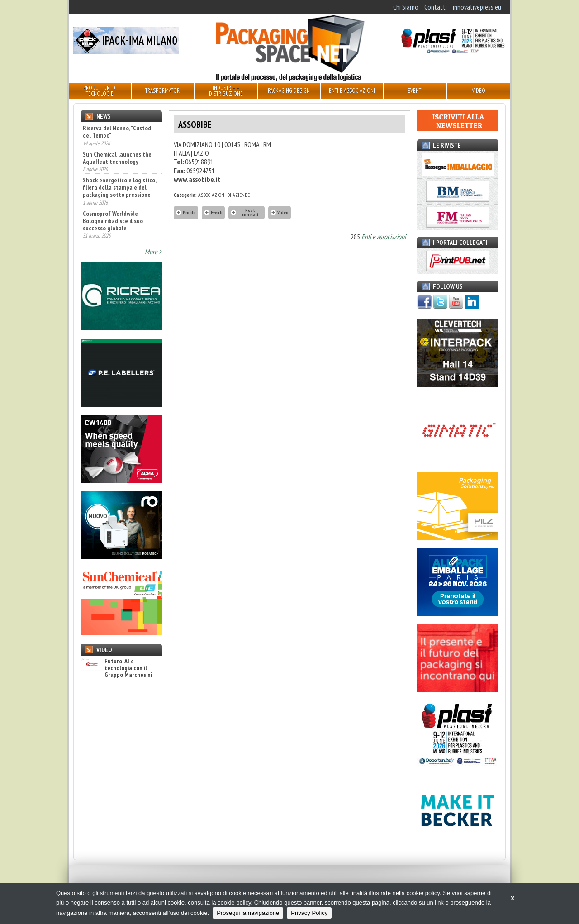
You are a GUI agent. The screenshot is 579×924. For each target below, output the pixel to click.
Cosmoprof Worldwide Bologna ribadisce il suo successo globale (113, 221)
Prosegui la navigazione (248, 913)
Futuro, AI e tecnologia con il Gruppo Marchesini (116, 668)
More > (153, 252)
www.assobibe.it (197, 179)
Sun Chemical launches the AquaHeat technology (117, 158)
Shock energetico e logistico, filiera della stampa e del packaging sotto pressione (119, 187)
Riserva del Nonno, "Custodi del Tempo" (118, 132)
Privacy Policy (309, 913)
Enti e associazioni (384, 237)
